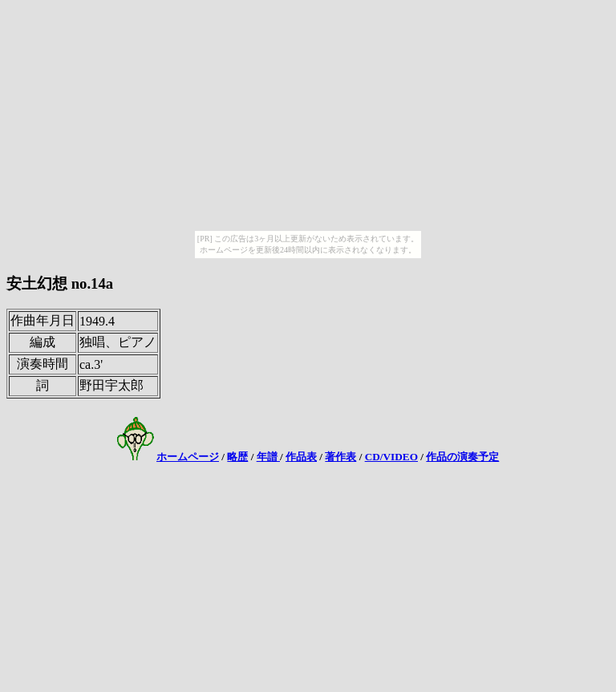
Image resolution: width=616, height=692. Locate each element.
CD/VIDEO (391, 457)
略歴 (237, 457)
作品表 (301, 457)
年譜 (268, 457)
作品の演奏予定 (462, 457)
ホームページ (188, 457)
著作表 (340, 457)
